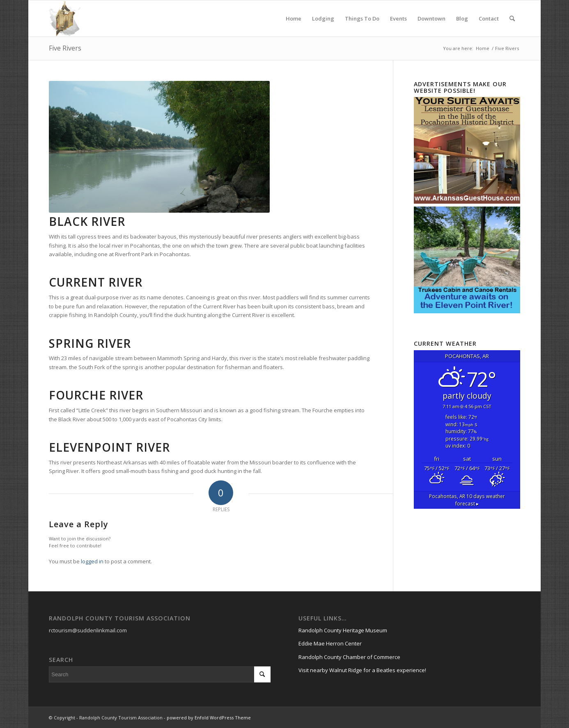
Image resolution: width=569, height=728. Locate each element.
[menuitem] (294, 18)
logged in (92, 561)
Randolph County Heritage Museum (343, 630)
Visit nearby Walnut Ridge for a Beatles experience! (362, 670)
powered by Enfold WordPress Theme (209, 718)
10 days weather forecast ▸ (467, 500)
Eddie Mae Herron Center (330, 643)
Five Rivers (65, 48)
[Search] (512, 18)
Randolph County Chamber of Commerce (349, 657)
